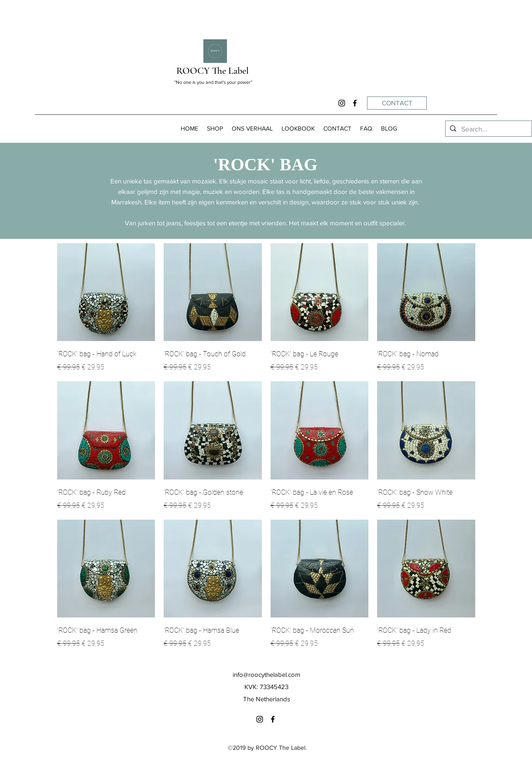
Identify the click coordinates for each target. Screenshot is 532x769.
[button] (215, 129)
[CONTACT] (397, 103)
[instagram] (342, 103)
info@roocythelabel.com (266, 674)
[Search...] (487, 129)
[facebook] (355, 103)
